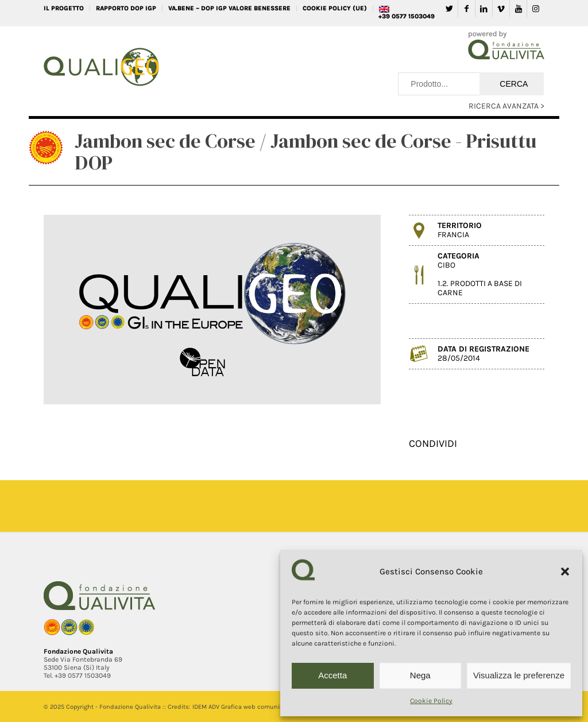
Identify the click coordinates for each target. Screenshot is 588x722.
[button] (565, 572)
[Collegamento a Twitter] (449, 9)
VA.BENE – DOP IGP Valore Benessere (229, 8)
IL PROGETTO (64, 8)
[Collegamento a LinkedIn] (484, 9)
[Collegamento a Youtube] (518, 9)
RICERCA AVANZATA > (506, 106)
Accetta (332, 675)
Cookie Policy (431, 701)
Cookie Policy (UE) (335, 8)
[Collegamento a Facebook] (467, 9)
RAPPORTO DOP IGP (126, 8)
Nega (420, 675)
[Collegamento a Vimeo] (501, 9)
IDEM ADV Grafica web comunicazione (247, 707)
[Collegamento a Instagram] (536, 9)
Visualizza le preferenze (519, 675)
